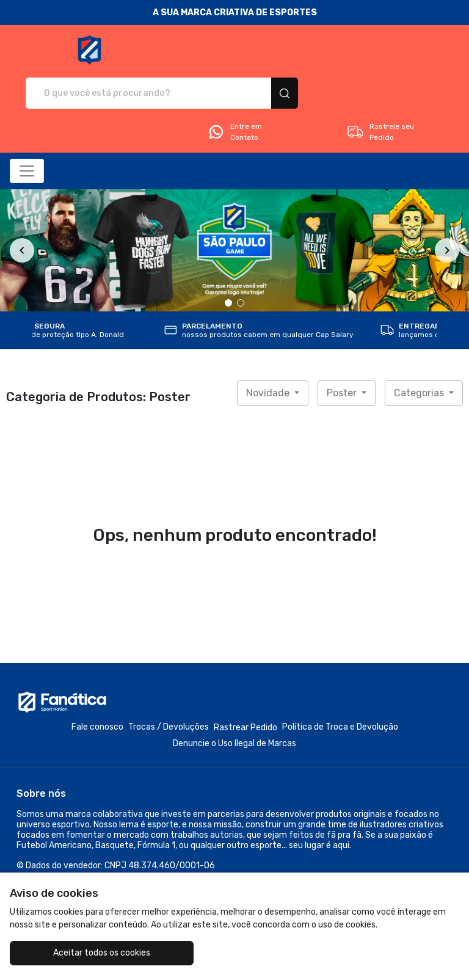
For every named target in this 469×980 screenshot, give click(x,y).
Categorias (420, 350)
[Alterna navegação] (27, 128)
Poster (343, 350)
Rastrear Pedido (245, 685)
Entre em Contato (234, 89)
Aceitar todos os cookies (85, 953)
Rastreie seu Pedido (380, 89)
